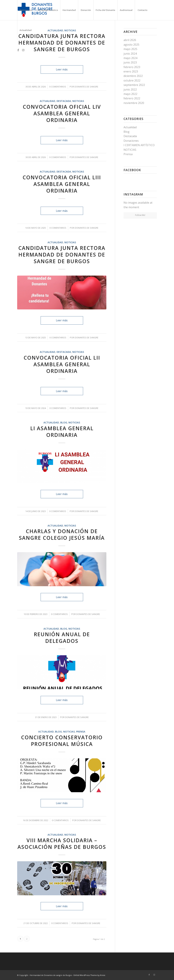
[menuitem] (26, 10)
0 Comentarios (58, 87)
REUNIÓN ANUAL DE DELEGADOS (62, 638)
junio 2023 (130, 62)
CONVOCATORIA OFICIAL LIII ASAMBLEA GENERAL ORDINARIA (62, 184)
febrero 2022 (132, 98)
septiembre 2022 (134, 85)
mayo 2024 (130, 58)
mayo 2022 (130, 94)
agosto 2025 (131, 45)
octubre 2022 (132, 80)
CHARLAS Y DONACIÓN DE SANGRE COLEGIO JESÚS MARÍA (62, 534)
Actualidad (47, 101)
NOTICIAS (78, 101)
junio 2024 (130, 54)
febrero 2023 (132, 67)
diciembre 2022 (133, 76)
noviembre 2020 (134, 103)
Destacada (64, 101)
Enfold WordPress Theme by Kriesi (89, 975)
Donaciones (131, 141)
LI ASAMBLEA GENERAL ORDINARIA (62, 432)
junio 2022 (130, 89)
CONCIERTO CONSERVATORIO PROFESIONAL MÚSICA (62, 741)
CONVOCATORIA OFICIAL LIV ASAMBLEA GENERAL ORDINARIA (62, 113)
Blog (64, 422)
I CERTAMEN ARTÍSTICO (139, 145)
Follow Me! (140, 215)
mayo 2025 (130, 49)
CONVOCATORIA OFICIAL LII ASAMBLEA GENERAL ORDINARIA (62, 364)
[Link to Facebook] (18, 50)
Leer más (62, 69)
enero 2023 (131, 71)
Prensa (81, 732)
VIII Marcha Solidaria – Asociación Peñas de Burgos (62, 844)
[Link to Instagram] (23, 50)
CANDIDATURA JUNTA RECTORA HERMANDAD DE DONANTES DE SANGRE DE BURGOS (62, 43)
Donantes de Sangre (86, 87)
